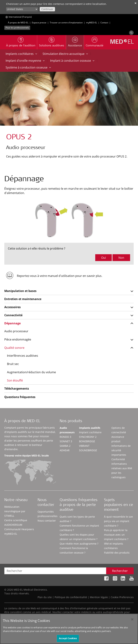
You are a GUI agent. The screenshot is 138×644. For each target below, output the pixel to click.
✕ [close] (135, 3)
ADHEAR (65, 450)
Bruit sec (13, 364)
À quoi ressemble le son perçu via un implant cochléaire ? (119, 521)
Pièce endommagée (18, 339)
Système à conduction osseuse (28, 67)
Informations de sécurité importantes (121, 450)
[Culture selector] (22, 9)
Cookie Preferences (122, 597)
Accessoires (12, 307)
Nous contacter (47, 521)
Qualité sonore (14, 348)
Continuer (47, 9)
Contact (104, 23)
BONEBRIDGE (87, 441)
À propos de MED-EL (18, 23)
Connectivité (13, 315)
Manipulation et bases (20, 291)
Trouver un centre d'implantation (66, 23)
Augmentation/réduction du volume (31, 372)
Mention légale (99, 597)
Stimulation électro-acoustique (65, 54)
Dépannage (12, 323)
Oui (103, 258)
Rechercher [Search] (120, 571)
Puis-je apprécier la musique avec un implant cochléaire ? (116, 535)
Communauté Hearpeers (19, 529)
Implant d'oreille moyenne (25, 61)
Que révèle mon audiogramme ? (79, 544)
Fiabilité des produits (117, 553)
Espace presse (39, 23)
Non (121, 258)
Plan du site (45, 597)
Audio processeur (16, 331)
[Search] (131, 33)
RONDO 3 (65, 437)
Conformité (118, 459)
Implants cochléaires (21, 54)
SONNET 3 (66, 441)
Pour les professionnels (17, 28)
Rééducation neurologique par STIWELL (15, 511)
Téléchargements (17, 389)
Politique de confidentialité (71, 597)
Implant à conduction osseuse (72, 61)
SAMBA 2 (65, 446)
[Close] (132, 623)
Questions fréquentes (20, 397)
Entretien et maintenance (23, 299)
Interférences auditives (23, 356)
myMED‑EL (92, 23)
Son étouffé (15, 380)
